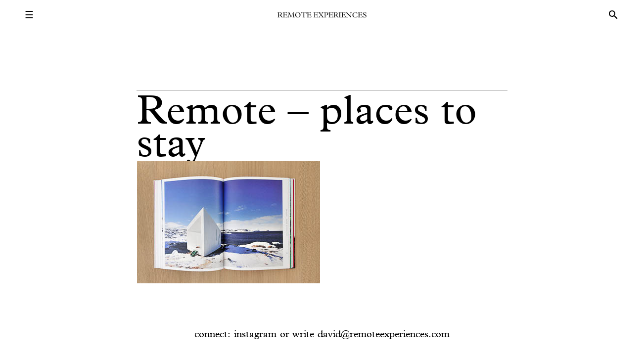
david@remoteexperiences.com (384, 334)
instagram (255, 334)
